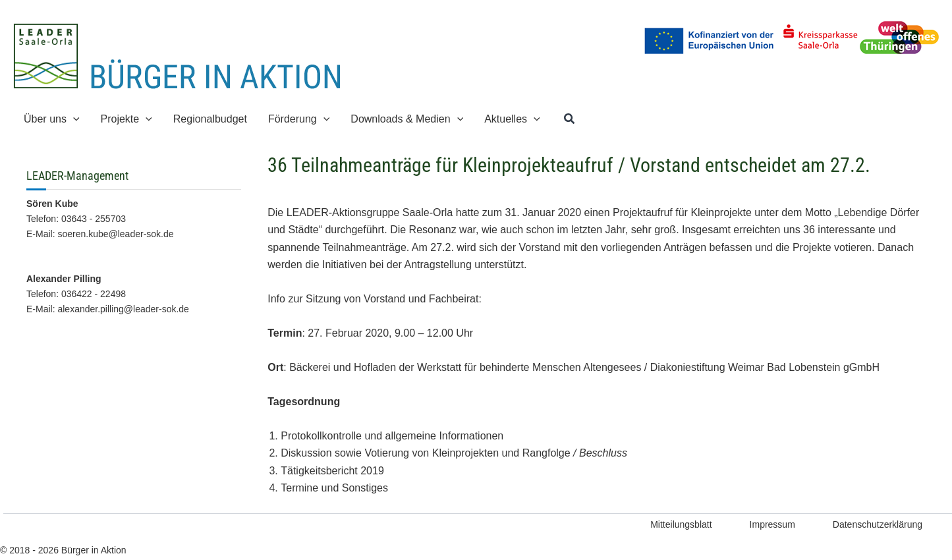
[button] (570, 119)
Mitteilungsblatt (681, 524)
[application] (73, 119)
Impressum (772, 524)
